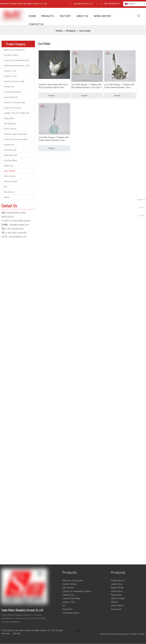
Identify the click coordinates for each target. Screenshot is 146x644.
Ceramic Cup (10, 71)
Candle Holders (11, 55)
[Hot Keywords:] (139, 16)
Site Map (17, 633)
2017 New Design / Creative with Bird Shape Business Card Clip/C (87, 86)
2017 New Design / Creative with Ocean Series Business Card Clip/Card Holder (119, 86)
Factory (119, 634)
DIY (5, 187)
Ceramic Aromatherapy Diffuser (18, 60)
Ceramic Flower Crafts (14, 81)
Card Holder (10, 171)
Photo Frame (10, 176)
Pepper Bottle (117, 588)
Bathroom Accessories (14, 50)
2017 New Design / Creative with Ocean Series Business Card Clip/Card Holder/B (54, 139)
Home (103, 634)
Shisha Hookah (11, 181)
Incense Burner (11, 97)
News (134, 634)
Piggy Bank (9, 118)
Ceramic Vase (10, 76)
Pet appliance (10, 124)
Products (111, 634)
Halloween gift (10, 155)
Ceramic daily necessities (16, 134)
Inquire (47, 95)
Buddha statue (10, 160)
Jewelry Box (117, 584)
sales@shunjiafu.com (83, 4)
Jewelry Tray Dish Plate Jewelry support (19, 113)
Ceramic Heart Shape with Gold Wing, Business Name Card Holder (53, 86)
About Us (127, 634)
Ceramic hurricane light (15, 102)
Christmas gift (10, 150)
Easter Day (9, 166)
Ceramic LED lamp (12, 108)
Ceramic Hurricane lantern (16, 139)
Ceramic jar (9, 145)
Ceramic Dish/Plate (71, 598)
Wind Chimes (10, 129)
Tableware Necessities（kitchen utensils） (19, 66)
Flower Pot (9, 87)
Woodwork (9, 192)
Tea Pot (114, 602)
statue (7, 197)
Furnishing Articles (12, 92)
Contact (141, 634)
